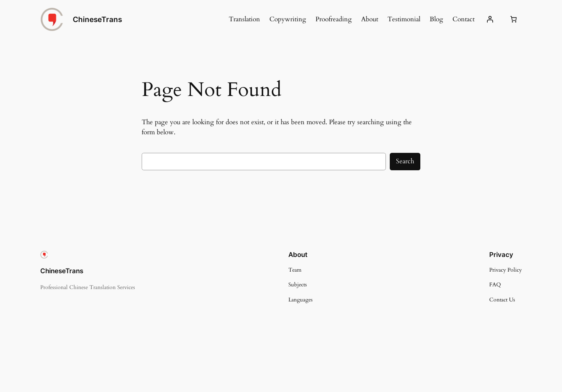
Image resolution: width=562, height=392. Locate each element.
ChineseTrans (97, 19)
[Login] (490, 19)
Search (405, 161)
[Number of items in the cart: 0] (514, 19)
